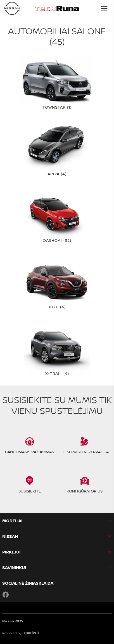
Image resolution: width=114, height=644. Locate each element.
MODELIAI (12, 521)
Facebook (6, 594)
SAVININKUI (14, 568)
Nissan (10, 536)
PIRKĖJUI (11, 552)
